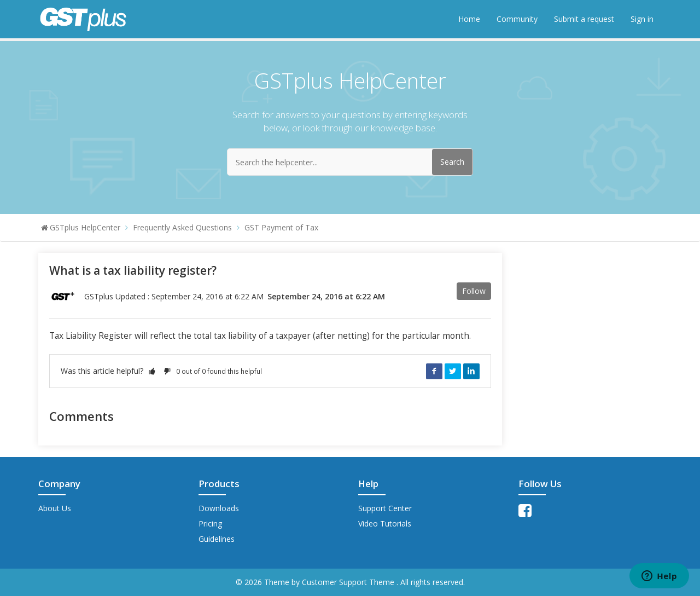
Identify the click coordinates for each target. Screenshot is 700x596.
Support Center (385, 508)
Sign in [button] (642, 19)
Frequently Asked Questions (182, 227)
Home (469, 19)
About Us (55, 508)
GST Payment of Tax (281, 227)
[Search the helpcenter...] (350, 162)
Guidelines (217, 539)
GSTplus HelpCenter (85, 227)
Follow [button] (474, 291)
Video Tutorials (385, 523)
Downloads (219, 508)
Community (517, 19)
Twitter (453, 371)
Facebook (434, 371)
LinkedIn (471, 371)
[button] (152, 371)
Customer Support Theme (349, 582)
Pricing (210, 523)
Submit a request (584, 19)
